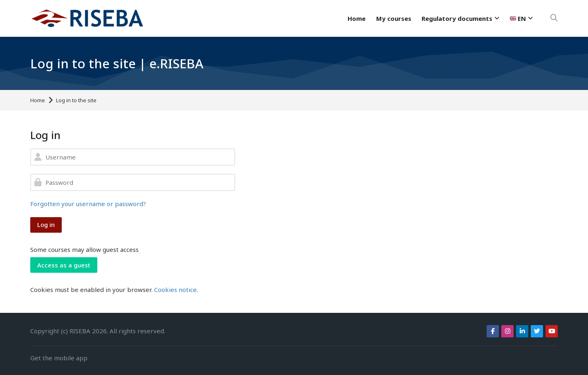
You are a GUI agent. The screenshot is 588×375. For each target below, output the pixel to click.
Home (38, 100)
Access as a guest (64, 265)
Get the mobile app (59, 358)
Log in (46, 225)
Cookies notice (175, 290)
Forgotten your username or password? (88, 204)
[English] (521, 18)
